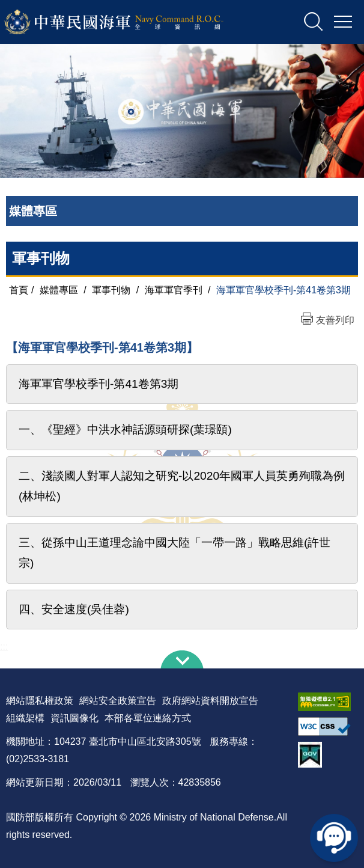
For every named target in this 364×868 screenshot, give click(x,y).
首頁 (19, 290)
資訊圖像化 (74, 718)
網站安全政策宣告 (118, 701)
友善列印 (335, 320)
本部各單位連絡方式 (148, 718)
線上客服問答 (334, 838)
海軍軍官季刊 (174, 290)
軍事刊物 (41, 258)
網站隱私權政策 (40, 701)
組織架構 (25, 718)
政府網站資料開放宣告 (210, 701)
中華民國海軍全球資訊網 (129, 22)
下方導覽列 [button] (182, 659)
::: (4, 646)
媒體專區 (59, 290)
